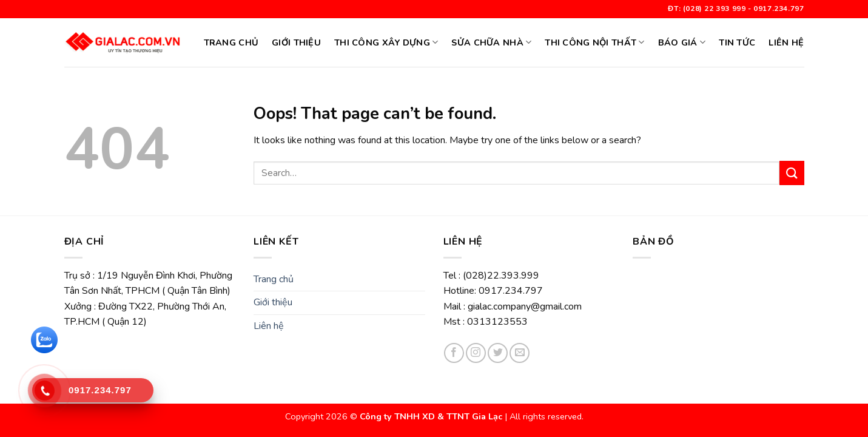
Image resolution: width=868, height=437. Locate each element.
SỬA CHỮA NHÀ (491, 42)
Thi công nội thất (594, 42)
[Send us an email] (520, 353)
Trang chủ (231, 42)
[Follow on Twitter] (498, 353)
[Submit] (792, 173)
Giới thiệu (296, 42)
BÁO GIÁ (682, 42)
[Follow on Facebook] (454, 353)
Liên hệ (786, 42)
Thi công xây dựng (386, 42)
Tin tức (737, 42)
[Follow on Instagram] (476, 353)
